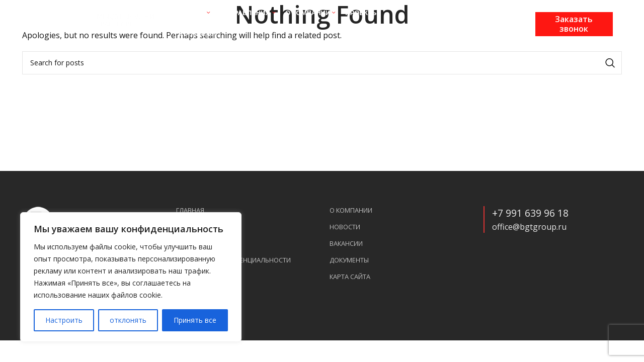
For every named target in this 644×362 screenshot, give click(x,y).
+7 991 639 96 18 (530, 213)
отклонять (128, 320)
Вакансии (346, 244)
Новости (345, 227)
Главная (190, 210)
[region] (131, 277)
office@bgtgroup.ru (529, 227)
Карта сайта (350, 277)
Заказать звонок (574, 24)
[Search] (322, 63)
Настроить (64, 320)
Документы (349, 260)
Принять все (195, 320)
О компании (351, 210)
